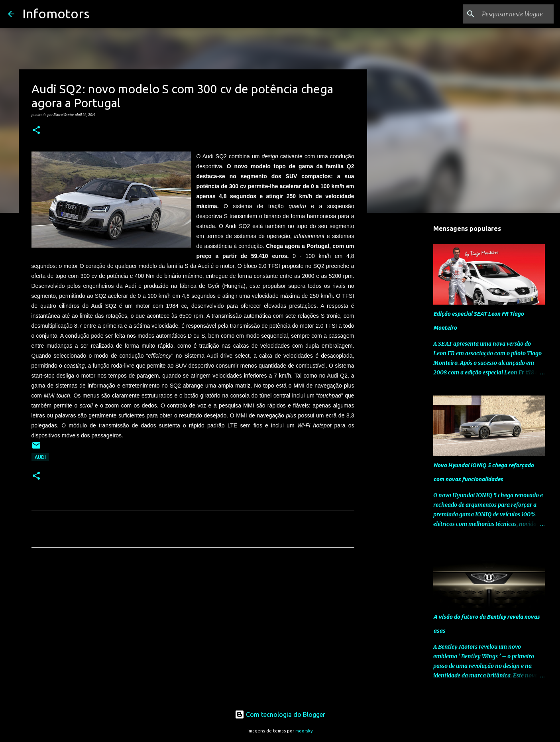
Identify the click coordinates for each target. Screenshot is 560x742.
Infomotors (56, 14)
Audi (40, 457)
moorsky (304, 731)
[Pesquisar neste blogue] (512, 14)
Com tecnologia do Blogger (280, 714)
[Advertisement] (193, 628)
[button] (36, 130)
